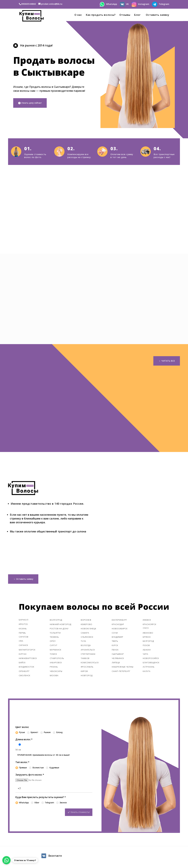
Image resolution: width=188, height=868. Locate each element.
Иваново (148, 634)
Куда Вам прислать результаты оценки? (41, 798)
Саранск (23, 646)
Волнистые (36, 768)
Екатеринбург (119, 621)
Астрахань (149, 668)
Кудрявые (53, 768)
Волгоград (56, 621)
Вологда (86, 646)
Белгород (148, 642)
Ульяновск (87, 638)
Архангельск (88, 651)
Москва (54, 676)
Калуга (147, 672)
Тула (83, 642)
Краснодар (118, 625)
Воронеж (86, 621)
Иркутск (23, 625)
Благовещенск (151, 663)
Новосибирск (120, 629)
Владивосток (27, 668)
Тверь (115, 642)
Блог (137, 15)
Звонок (61, 803)
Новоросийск (151, 659)
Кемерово (87, 625)
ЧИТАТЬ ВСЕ (167, 361)
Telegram (48, 803)
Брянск (147, 638)
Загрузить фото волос (30, 776)
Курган (23, 655)
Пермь (22, 634)
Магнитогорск (27, 651)
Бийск (22, 663)
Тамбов (85, 659)
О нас (78, 15)
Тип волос (22, 763)
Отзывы (125, 15)
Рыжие (45, 733)
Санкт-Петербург (121, 672)
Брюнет (33, 733)
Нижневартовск (28, 659)
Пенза (115, 651)
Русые (20, 733)
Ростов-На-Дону (59, 629)
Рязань (54, 668)
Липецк (116, 663)
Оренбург (24, 672)
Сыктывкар (118, 655)
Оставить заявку (157, 15)
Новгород (87, 676)
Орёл (53, 642)
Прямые (21, 768)
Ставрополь (57, 659)
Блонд (58, 733)
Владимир (117, 638)
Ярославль (87, 668)
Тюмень (54, 638)
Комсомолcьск (90, 663)
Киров (84, 672)
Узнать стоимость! (80, 813)
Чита (145, 655)
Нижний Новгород (61, 625)
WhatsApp (22, 803)
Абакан (147, 651)
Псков (146, 646)
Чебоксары (56, 672)
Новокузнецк (88, 629)
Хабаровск (56, 663)
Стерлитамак (88, 655)
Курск (115, 646)
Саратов (24, 638)
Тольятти (55, 634)
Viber (35, 803)
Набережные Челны (123, 668)
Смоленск (25, 676)
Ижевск (147, 621)
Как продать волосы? (101, 15)
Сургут (54, 646)
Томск (53, 655)
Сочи (115, 634)
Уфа (21, 642)
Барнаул (24, 621)
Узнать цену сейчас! (33, 103)
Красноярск (150, 625)
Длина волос (24, 740)
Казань (23, 629)
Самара (85, 634)
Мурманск (56, 651)
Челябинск (118, 659)
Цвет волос (22, 728)
